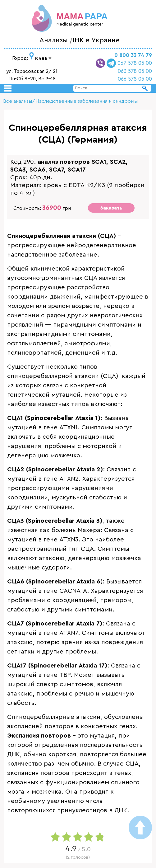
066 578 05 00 (135, 79)
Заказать (111, 208)
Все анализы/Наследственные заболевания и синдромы (70, 101)
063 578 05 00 (135, 71)
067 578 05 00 (135, 63)
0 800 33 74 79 (133, 55)
